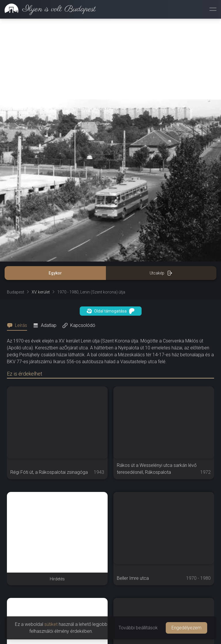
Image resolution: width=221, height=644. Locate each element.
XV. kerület (41, 292)
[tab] (19, 325)
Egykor (55, 273)
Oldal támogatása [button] (111, 311)
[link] (48, 9)
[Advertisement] (110, 59)
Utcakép (161, 273)
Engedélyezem (186, 628)
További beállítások (138, 628)
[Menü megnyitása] (213, 9)
